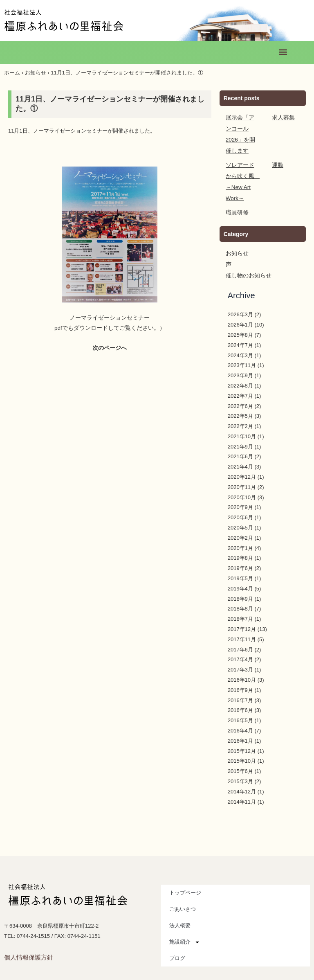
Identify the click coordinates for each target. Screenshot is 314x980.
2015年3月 (240, 770)
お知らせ (36, 73)
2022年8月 (240, 375)
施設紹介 (185, 931)
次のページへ (110, 348)
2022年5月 (240, 405)
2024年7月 (240, 334)
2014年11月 (242, 791)
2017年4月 (240, 648)
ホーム (12, 73)
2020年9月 (240, 496)
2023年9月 (240, 364)
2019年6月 (240, 557)
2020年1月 (240, 537)
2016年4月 (240, 720)
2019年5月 (240, 567)
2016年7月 (240, 689)
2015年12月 (242, 740)
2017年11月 (242, 628)
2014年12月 (242, 781)
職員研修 (236, 202)
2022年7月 (240, 385)
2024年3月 (240, 344)
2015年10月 (242, 750)
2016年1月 (240, 730)
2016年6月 (240, 699)
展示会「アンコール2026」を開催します (242, 129)
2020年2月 (240, 527)
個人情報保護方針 (29, 946)
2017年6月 (240, 639)
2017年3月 (240, 659)
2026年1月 (240, 314)
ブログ (177, 947)
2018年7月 (240, 608)
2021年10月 (242, 425)
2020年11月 (242, 476)
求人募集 (283, 118)
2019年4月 (240, 578)
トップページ (185, 882)
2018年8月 (240, 598)
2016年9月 (240, 679)
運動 (277, 154)
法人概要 (180, 914)
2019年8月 (240, 547)
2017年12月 (242, 618)
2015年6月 (240, 760)
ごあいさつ (183, 898)
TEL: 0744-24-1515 (27, 925)
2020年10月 (242, 486)
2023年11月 (242, 354)
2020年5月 (240, 517)
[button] (283, 52)
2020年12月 (242, 466)
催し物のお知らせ (247, 265)
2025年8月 (240, 324)
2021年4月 (240, 456)
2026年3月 (240, 303)
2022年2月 (240, 415)
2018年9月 (240, 588)
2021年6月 (240, 445)
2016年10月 (242, 669)
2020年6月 (240, 506)
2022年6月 (240, 395)
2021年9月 (240, 436)
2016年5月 (240, 709)
